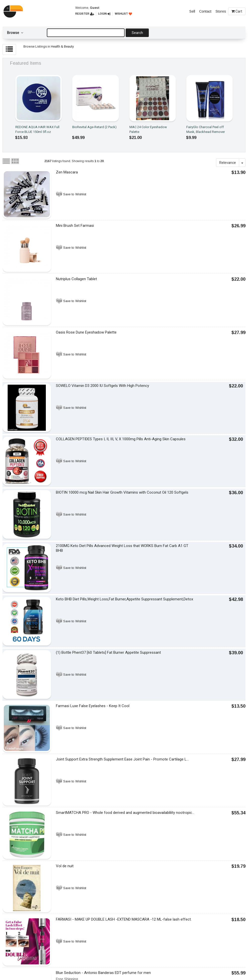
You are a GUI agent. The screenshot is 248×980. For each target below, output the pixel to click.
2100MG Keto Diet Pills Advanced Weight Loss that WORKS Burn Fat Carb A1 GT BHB (122, 548)
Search (137, 33)
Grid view (15, 161)
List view (6, 161)
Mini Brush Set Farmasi (75, 226)
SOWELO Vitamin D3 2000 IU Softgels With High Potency (102, 386)
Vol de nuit (65, 866)
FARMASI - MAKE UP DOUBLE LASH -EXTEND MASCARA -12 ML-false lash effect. (124, 919)
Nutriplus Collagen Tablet (76, 279)
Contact (205, 11)
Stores (221, 11)
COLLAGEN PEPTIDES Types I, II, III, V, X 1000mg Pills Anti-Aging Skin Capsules (121, 439)
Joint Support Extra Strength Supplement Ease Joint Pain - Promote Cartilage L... (122, 759)
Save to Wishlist (75, 194)
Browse (15, 33)
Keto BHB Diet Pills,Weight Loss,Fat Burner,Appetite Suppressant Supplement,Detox (125, 599)
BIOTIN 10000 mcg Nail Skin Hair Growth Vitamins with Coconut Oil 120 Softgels (122, 492)
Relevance (228, 163)
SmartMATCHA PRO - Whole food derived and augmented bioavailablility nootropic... (125, 813)
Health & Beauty (62, 46)
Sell (192, 11)
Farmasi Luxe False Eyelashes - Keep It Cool (93, 706)
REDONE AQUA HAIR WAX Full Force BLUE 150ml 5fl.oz (37, 129)
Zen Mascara (67, 172)
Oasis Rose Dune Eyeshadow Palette (86, 332)
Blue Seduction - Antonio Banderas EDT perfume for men (103, 973)
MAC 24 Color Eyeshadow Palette (148, 129)
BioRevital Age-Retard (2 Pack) (94, 127)
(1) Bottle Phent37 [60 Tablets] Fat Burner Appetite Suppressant (108, 652)
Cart (237, 11)
